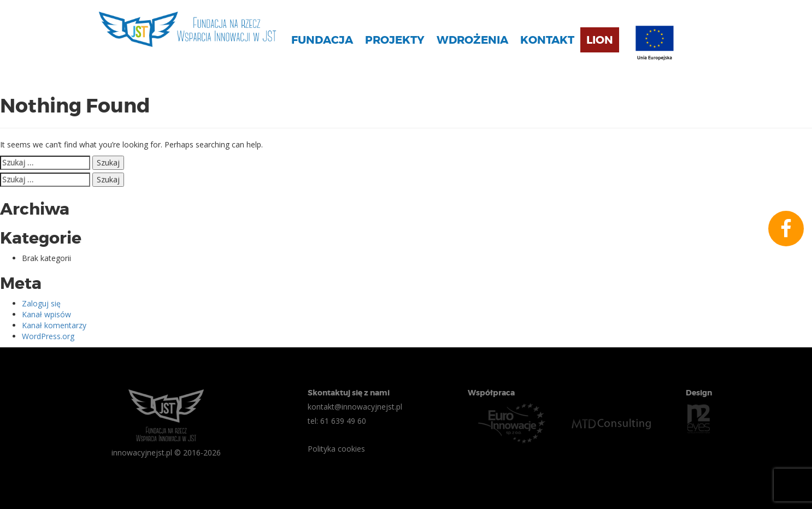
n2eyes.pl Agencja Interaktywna (699, 419)
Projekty (395, 40)
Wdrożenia (472, 40)
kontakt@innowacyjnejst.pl (355, 407)
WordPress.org (48, 336)
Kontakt (547, 40)
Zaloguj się (41, 303)
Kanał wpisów (46, 314)
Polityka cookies (336, 449)
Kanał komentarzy (54, 325)
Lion (600, 40)
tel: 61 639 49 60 (337, 421)
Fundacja (322, 40)
